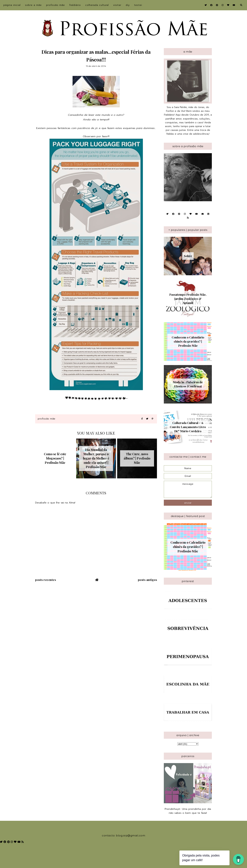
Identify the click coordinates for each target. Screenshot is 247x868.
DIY (128, 5)
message (188, 489)
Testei (138, 5)
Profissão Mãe (55, 5)
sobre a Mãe (33, 5)
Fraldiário (75, 5)
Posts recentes (46, 580)
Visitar (117, 5)
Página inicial (12, 5)
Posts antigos (148, 580)
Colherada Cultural (97, 5)
